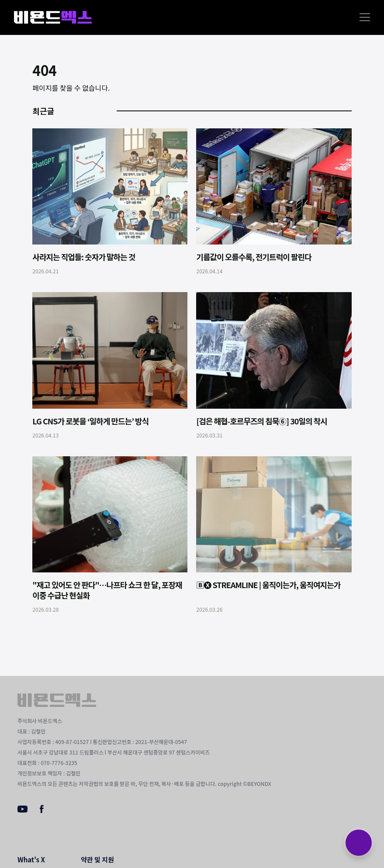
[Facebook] (42, 811)
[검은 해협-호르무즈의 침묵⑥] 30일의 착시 (261, 421)
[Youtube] (22, 810)
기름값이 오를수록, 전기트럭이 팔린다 (254, 257)
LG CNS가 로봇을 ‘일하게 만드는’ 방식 (90, 421)
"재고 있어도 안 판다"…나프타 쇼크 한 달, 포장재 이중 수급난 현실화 (107, 590)
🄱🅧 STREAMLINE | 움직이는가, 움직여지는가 (268, 585)
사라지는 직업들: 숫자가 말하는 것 (84, 257)
